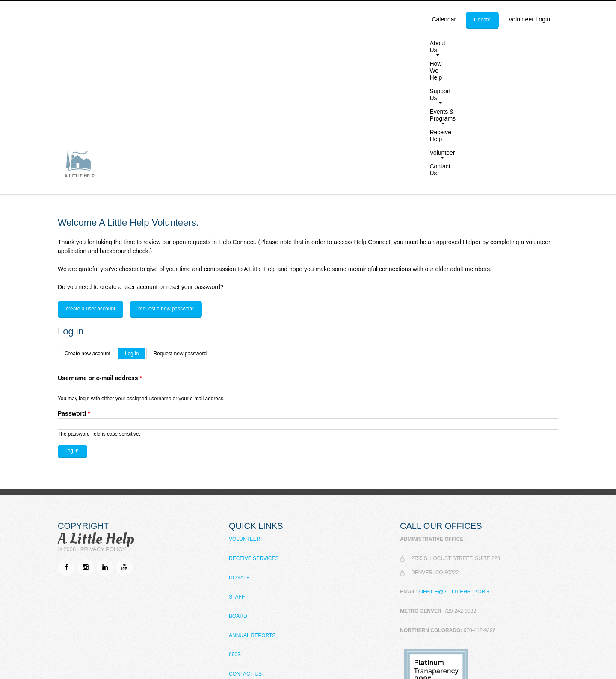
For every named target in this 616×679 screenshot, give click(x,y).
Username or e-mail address (100, 248)
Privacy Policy (103, 419)
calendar (444, 19)
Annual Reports (252, 505)
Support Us (344, 45)
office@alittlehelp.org (454, 462)
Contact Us (538, 43)
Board (238, 486)
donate (482, 20)
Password (74, 283)
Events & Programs (397, 45)
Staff (237, 467)
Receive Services (254, 428)
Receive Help (455, 43)
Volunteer (495, 45)
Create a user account (90, 179)
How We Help (302, 43)
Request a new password (166, 179)
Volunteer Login (529, 19)
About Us (257, 45)
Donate (239, 448)
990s (235, 525)
